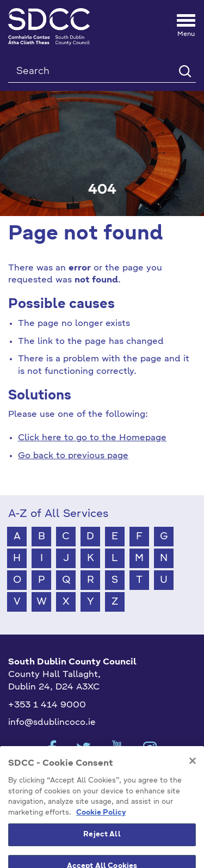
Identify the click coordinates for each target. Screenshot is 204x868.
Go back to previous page (73, 456)
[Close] (193, 779)
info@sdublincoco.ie (52, 723)
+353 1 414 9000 (47, 705)
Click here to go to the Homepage (92, 438)
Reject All (102, 853)
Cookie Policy (101, 831)
